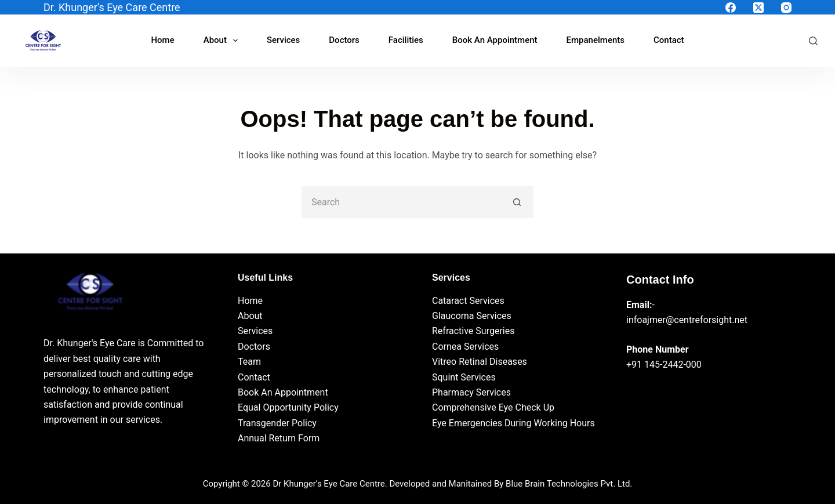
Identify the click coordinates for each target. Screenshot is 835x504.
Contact (254, 377)
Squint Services (464, 377)
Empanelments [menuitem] (596, 40)
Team (249, 362)
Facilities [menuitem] (406, 40)
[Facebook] (731, 8)
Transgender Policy (277, 423)
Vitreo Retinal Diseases (480, 362)
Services (255, 331)
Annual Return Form (279, 438)
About (250, 316)
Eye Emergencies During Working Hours (513, 423)
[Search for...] (402, 202)
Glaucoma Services (472, 316)
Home (250, 301)
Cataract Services (468, 301)
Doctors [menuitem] (344, 40)
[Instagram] (786, 8)
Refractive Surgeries (473, 331)
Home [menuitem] (162, 40)
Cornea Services (465, 347)
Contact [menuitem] (669, 40)
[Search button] (518, 202)
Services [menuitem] (283, 40)
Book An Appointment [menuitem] (495, 40)
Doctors (254, 347)
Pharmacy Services (471, 392)
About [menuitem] (223, 41)
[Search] (813, 41)
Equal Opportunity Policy (288, 407)
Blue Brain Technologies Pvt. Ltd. (569, 484)
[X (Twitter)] (758, 8)
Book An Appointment (283, 392)
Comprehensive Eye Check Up (493, 407)
